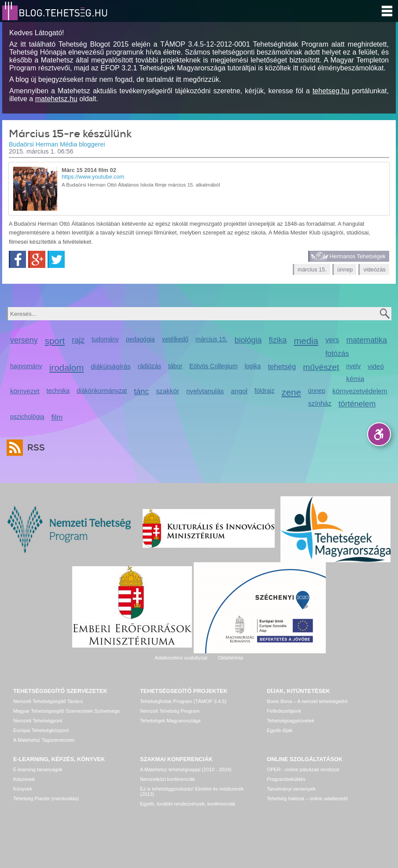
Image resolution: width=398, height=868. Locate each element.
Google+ (37, 259)
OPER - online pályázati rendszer (303, 769)
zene (291, 392)
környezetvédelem (360, 391)
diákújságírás (111, 366)
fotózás (337, 353)
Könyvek (23, 789)
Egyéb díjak (280, 730)
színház (320, 403)
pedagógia (140, 339)
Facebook (17, 259)
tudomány (105, 339)
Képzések (24, 779)
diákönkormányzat (102, 391)
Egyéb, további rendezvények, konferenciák (188, 804)
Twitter (56, 259)
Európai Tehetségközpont (41, 730)
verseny (24, 340)
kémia (355, 379)
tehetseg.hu (331, 91)
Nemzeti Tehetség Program (170, 711)
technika (58, 391)
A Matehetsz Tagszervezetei (44, 740)
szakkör (168, 391)
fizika (278, 340)
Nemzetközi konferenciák (168, 779)
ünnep (345, 269)
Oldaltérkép (230, 658)
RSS (34, 448)
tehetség (282, 367)
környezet (25, 391)
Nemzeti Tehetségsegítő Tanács (48, 701)
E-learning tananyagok (38, 769)
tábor (175, 366)
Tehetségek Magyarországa (170, 721)
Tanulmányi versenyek (291, 789)
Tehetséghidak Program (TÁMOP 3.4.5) (183, 701)
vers (332, 340)
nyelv (353, 366)
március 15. (312, 269)
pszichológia (27, 417)
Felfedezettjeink (284, 711)
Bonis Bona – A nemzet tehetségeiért (307, 701)
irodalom (67, 368)
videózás (374, 269)
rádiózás (149, 366)
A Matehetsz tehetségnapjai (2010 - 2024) (186, 769)
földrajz (264, 391)
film (57, 417)
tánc (141, 392)
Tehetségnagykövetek (291, 721)
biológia (248, 340)
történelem (357, 404)
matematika (367, 340)
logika (253, 366)
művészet (321, 367)
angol (239, 391)
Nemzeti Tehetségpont (38, 721)
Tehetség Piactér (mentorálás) (46, 798)
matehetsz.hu (56, 99)
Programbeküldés (286, 779)
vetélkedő (175, 339)
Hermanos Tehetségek (357, 256)
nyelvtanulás (205, 391)
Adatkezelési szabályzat (181, 658)
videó (376, 366)
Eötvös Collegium (214, 366)
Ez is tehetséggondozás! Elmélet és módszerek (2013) (192, 791)
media (306, 341)
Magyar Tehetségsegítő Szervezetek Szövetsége (66, 711)
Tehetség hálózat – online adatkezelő (307, 798)
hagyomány (26, 366)
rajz (78, 340)
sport (55, 341)
